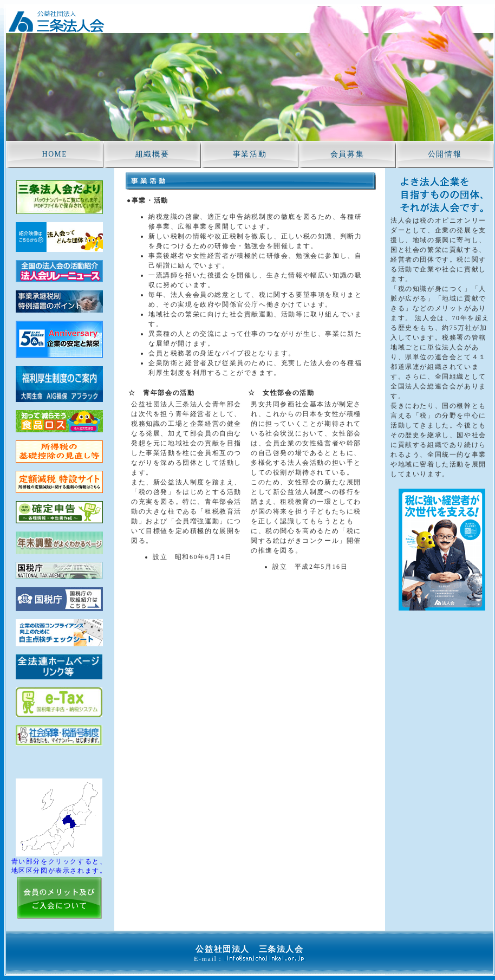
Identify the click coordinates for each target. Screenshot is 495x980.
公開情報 (445, 154)
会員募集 (347, 154)
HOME (55, 154)
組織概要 (152, 154)
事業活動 (250, 154)
